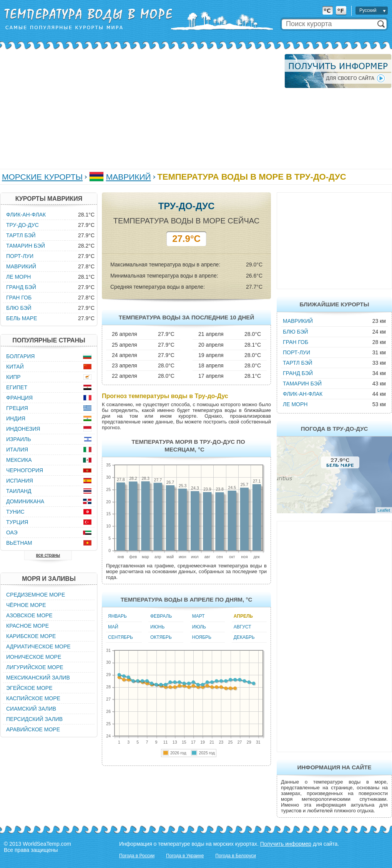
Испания (20, 481)
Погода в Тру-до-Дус (335, 429)
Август (243, 627)
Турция (17, 522)
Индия (16, 418)
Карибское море (31, 636)
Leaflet (384, 510)
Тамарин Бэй (302, 384)
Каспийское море (33, 698)
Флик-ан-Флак (303, 394)
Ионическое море (34, 657)
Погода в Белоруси (236, 856)
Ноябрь (202, 637)
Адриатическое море (38, 646)
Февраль (161, 616)
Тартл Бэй (298, 363)
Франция (19, 398)
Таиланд (19, 491)
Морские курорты (42, 177)
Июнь (157, 627)
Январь (117, 616)
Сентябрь (120, 637)
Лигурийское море (35, 667)
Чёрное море (26, 605)
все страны (48, 555)
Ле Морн (295, 404)
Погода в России (137, 856)
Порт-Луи (296, 352)
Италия (17, 450)
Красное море (27, 626)
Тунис (15, 512)
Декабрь (244, 637)
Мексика (19, 460)
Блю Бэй (296, 332)
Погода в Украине (185, 856)
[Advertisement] (106, 107)
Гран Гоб (296, 342)
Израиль (19, 439)
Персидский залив (34, 719)
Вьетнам (19, 543)
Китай (15, 367)
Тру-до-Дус (22, 225)
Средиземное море (36, 595)
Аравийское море (33, 729)
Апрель (243, 616)
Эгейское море (29, 688)
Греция (17, 408)
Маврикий (129, 177)
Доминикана (25, 501)
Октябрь (161, 637)
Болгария (20, 356)
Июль (199, 627)
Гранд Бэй (298, 373)
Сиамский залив (31, 709)
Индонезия (23, 429)
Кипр (13, 377)
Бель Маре (22, 318)
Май (113, 627)
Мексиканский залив (38, 678)
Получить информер (286, 844)
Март (198, 616)
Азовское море (29, 615)
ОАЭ (12, 532)
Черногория (25, 470)
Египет (17, 387)
